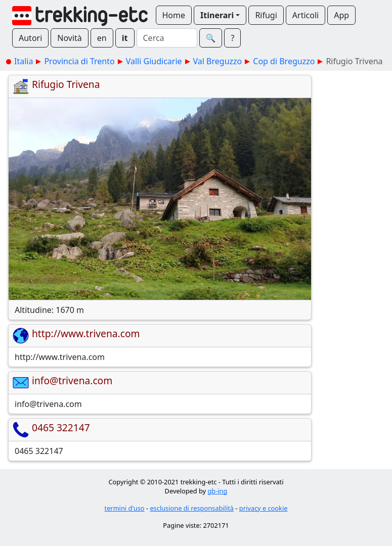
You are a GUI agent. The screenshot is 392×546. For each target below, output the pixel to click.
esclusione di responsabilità (192, 508)
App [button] (341, 15)
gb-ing (217, 491)
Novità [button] (70, 38)
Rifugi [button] (266, 15)
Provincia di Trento (79, 61)
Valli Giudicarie (154, 61)
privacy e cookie (264, 508)
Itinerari (217, 15)
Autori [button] (30, 38)
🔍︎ (211, 38)
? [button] (232, 38)
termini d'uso (125, 508)
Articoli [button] (306, 15)
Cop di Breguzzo (284, 61)
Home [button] (174, 15)
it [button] (125, 38)
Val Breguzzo (218, 61)
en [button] (102, 38)
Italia (24, 61)
